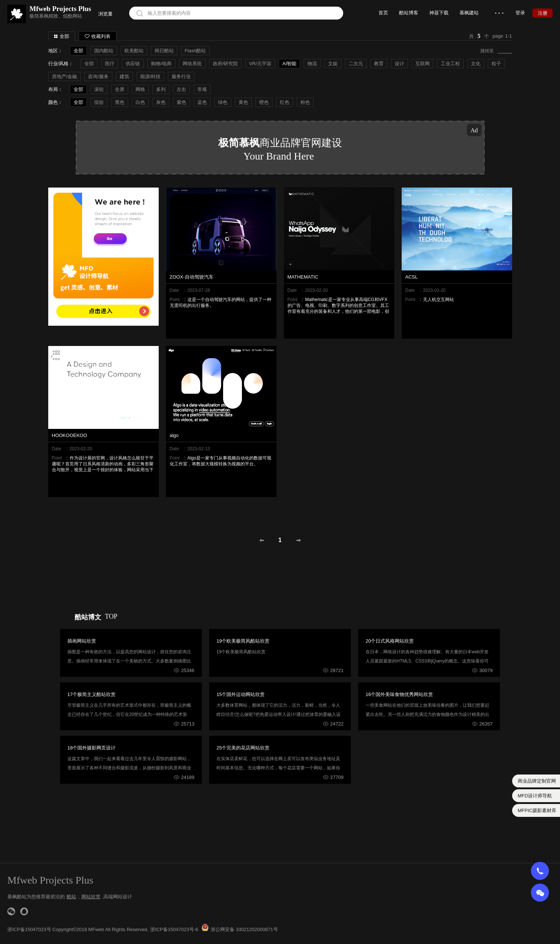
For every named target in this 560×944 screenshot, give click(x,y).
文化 (476, 64)
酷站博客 (409, 13)
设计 (399, 64)
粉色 (305, 102)
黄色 (243, 102)
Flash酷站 (196, 51)
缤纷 (99, 102)
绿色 (223, 102)
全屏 (120, 89)
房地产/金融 (65, 76)
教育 (379, 64)
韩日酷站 (164, 51)
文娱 (333, 64)
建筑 (124, 76)
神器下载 (439, 13)
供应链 (133, 64)
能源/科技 (151, 76)
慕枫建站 (469, 13)
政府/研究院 (226, 64)
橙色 (264, 102)
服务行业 (181, 76)
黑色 (120, 102)
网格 (140, 89)
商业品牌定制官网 (537, 781)
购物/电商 (161, 64)
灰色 (161, 102)
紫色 (182, 102)
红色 (285, 102)
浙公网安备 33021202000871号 (244, 929)
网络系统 (192, 64)
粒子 (496, 64)
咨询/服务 (98, 76)
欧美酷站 (134, 51)
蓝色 (202, 102)
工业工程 (450, 64)
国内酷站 (104, 51)
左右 (182, 89)
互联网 (422, 64)
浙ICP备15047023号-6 (174, 929)
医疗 (110, 64)
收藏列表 (98, 36)
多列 (161, 89)
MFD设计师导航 (535, 796)
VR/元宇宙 (260, 64)
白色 (140, 102)
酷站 (71, 897)
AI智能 (289, 64)
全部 (64, 36)
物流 (312, 64)
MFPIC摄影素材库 (537, 810)
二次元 (356, 64)
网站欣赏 (91, 897)
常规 (202, 89)
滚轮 (99, 89)
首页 (383, 13)
